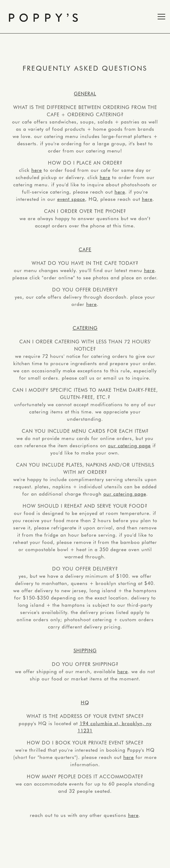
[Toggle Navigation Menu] (161, 17)
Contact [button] (85, 860)
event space (71, 199)
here (37, 170)
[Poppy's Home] (43, 17)
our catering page (129, 445)
